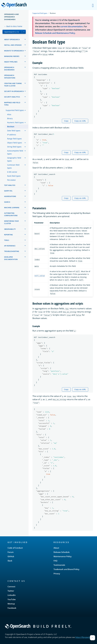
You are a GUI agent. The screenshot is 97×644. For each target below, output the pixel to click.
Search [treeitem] (7, 202)
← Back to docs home (13, 26)
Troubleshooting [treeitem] (12, 251)
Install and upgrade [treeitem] (13, 45)
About (56, 548)
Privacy (57, 574)
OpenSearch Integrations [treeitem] (10, 77)
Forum (11, 552)
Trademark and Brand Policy (66, 569)
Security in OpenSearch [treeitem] (14, 91)
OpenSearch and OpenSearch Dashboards (11, 17)
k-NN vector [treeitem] (12, 172)
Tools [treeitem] (7, 240)
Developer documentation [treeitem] (11, 258)
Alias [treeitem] (9, 114)
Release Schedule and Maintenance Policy (55, 33)
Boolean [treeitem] (11, 127)
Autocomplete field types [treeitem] (15, 152)
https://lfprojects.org (84, 637)
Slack (10, 561)
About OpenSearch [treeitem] (12, 40)
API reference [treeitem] (10, 246)
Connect (11, 587)
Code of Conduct (15, 548)
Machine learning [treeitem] (12, 208)
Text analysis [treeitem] (10, 185)
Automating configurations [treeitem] (11, 214)
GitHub (11, 556)
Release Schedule (62, 552)
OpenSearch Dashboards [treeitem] (9, 69)
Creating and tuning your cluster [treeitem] (13, 85)
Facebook (12, 608)
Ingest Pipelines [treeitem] (11, 62)
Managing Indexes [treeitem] (12, 56)
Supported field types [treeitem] (15, 110)
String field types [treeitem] (14, 147)
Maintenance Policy (63, 556)
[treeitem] (25, 39)
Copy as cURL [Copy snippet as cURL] (80, 121)
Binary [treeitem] (10, 118)
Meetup (11, 604)
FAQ (55, 561)
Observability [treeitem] (10, 229)
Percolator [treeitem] (11, 180)
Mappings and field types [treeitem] (12, 104)
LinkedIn (12, 595)
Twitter (11, 591)
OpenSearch (15, 5)
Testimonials (59, 565)
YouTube (12, 599)
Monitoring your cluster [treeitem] (11, 222)
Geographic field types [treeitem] (14, 159)
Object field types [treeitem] (15, 143)
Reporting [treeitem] (8, 235)
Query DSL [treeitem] (8, 191)
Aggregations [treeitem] (10, 196)
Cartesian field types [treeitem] (13, 166)
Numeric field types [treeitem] (15, 122)
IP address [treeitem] (12, 135)
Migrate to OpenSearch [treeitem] (14, 51)
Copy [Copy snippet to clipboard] (66, 121)
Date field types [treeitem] (14, 131)
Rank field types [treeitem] (14, 176)
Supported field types (40, 13)
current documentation (71, 26)
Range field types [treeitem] (14, 139)
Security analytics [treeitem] (12, 97)
